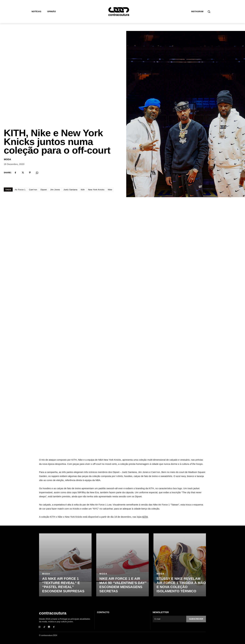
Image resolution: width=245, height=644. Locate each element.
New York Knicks (96, 190)
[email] (169, 619)
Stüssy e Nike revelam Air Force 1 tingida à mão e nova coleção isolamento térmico (181, 585)
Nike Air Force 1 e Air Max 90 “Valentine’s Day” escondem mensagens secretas (123, 585)
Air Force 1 (20, 190)
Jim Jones (55, 190)
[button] (209, 12)
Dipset (44, 190)
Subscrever (196, 619)
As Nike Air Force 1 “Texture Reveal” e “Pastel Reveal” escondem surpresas (63, 585)
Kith (83, 190)
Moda (7, 159)
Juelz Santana (70, 190)
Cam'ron (33, 190)
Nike (110, 190)
